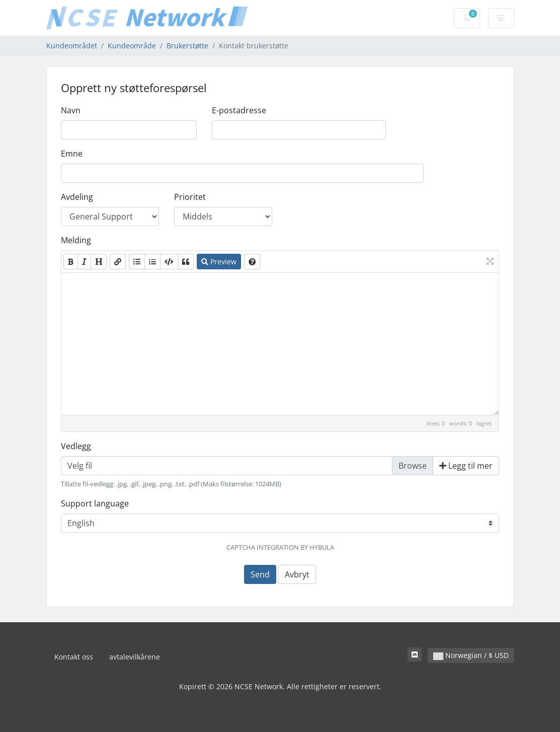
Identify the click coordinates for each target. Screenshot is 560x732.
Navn (71, 110)
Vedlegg (76, 446)
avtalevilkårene (135, 657)
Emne (72, 154)
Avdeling (77, 197)
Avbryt (297, 574)
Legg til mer (466, 466)
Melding (76, 240)
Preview (219, 262)
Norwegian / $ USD (471, 655)
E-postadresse (239, 110)
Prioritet (190, 197)
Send (260, 574)
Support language (95, 503)
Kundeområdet (72, 46)
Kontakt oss (74, 657)
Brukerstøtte (187, 46)
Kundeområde (132, 46)
